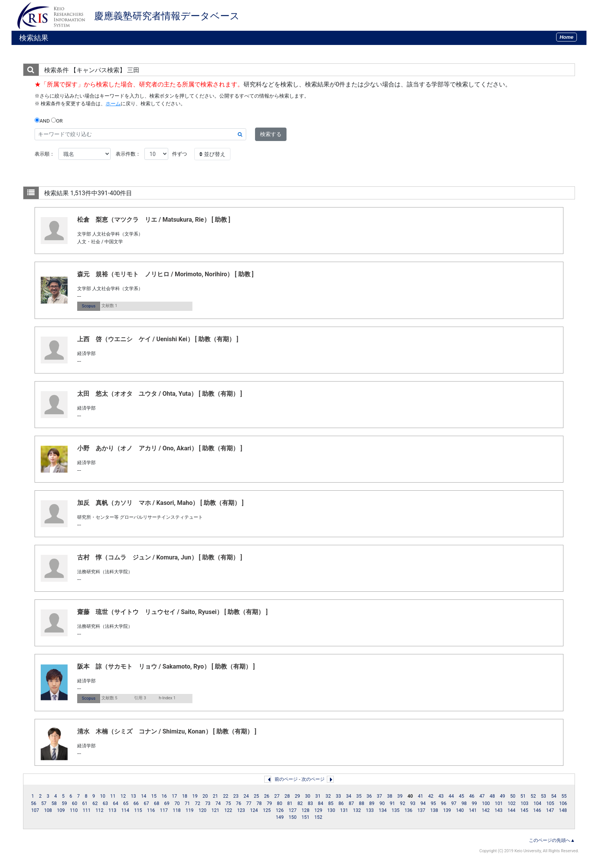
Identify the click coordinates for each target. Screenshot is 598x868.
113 (112, 810)
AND (42, 121)
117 (164, 810)
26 (267, 796)
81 (290, 803)
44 (451, 796)
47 (482, 796)
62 (95, 803)
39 (400, 796)
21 (215, 796)
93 (413, 803)
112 (100, 810)
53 (543, 796)
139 (447, 810)
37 (379, 796)
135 (396, 810)
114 (125, 810)
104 (538, 803)
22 (226, 796)
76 (239, 803)
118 (177, 810)
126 (280, 810)
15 (154, 796)
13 (133, 796)
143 (499, 810)
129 (319, 810)
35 (359, 796)
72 (198, 803)
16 (164, 796)
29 (297, 796)
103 (524, 803)
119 (190, 810)
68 (157, 803)
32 (328, 796)
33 (338, 796)
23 (236, 796)
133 (370, 810)
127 (292, 810)
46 (472, 796)
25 (257, 796)
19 (195, 796)
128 (306, 810)
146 (537, 810)
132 (357, 810)
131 (344, 810)
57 (44, 803)
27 (277, 796)
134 (383, 810)
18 (185, 796)
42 (431, 796)
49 (503, 796)
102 (512, 803)
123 (241, 810)
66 (136, 803)
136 (408, 810)
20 (205, 796)
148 (563, 810)
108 (48, 810)
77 (249, 803)
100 (486, 803)
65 (126, 803)
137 (422, 810)
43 (441, 796)
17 (174, 796)
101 (499, 803)
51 (523, 796)
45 (462, 796)
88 (362, 803)
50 (513, 796)
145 (524, 810)
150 (292, 817)
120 (203, 810)
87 (351, 803)
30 (308, 796)
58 (54, 803)
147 (550, 810)
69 (167, 803)
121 (215, 810)
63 (105, 803)
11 (113, 796)
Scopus (89, 306)
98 (464, 803)
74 (218, 803)
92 (403, 803)
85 (331, 803)
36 (369, 796)
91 (393, 803)
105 (550, 803)
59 (65, 803)
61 (85, 803)
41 (421, 796)
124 (254, 810)
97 (454, 803)
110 (74, 810)
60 (75, 803)
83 (310, 803)
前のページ (286, 779)
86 (341, 803)
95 (433, 803)
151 (306, 817)
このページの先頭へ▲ (552, 840)
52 (533, 796)
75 (229, 803)
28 (287, 796)
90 (382, 803)
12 (123, 796)
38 (390, 796)
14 (144, 796)
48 (492, 796)
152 (319, 817)
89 (372, 803)
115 (138, 810)
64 (116, 803)
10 (103, 796)
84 (321, 803)
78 (259, 803)
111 (87, 810)
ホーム (113, 104)
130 (331, 810)
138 (434, 810)
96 (444, 803)
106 (563, 803)
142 (486, 810)
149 (280, 817)
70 (177, 803)
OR (57, 121)
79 (269, 803)
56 (34, 803)
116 (151, 810)
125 (267, 810)
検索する (271, 134)
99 (474, 803)
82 (300, 803)
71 (187, 803)
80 (280, 803)
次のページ (313, 779)
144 (511, 810)
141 (473, 810)
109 (61, 810)
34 (349, 796)
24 (246, 796)
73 (208, 803)
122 (228, 810)
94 (423, 803)
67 (146, 803)
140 (460, 810)
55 (564, 796)
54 (554, 796)
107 (35, 810)
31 (318, 796)
